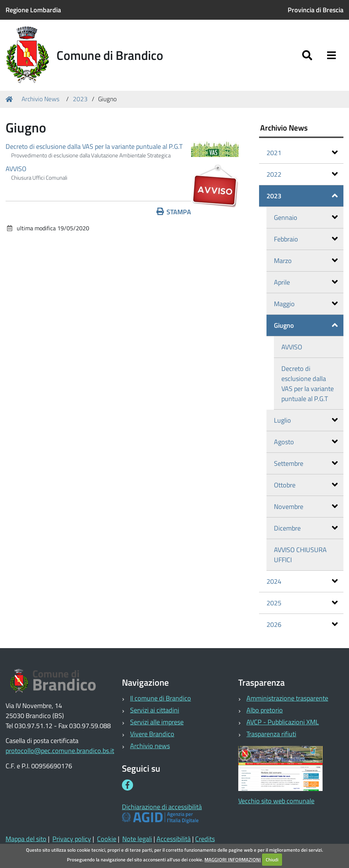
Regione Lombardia (33, 10)
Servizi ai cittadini (155, 710)
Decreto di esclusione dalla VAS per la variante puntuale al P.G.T (94, 146)
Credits (205, 839)
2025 (302, 603)
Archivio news (150, 746)
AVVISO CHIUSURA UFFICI (300, 555)
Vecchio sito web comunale (276, 801)
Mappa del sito (26, 839)
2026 (302, 624)
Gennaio (306, 217)
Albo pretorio (265, 710)
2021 (302, 153)
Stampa (174, 212)
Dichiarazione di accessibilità (162, 807)
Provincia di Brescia (316, 10)
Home (10, 99)
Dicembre (306, 528)
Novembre (306, 507)
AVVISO (16, 169)
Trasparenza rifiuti (271, 734)
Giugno (306, 325)
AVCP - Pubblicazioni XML (283, 722)
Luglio (306, 420)
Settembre (306, 463)
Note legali (137, 839)
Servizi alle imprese (157, 722)
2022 (302, 174)
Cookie (107, 839)
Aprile (306, 282)
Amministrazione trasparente (287, 698)
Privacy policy (72, 839)
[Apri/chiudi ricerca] (307, 55)
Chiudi (272, 859)
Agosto (306, 442)
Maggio (306, 304)
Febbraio (306, 239)
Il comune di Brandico (161, 698)
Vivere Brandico (152, 734)
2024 (302, 581)
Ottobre (306, 485)
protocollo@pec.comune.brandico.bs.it (60, 751)
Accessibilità (174, 839)
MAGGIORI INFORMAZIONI (233, 859)
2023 (80, 99)
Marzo (306, 261)
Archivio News (41, 99)
